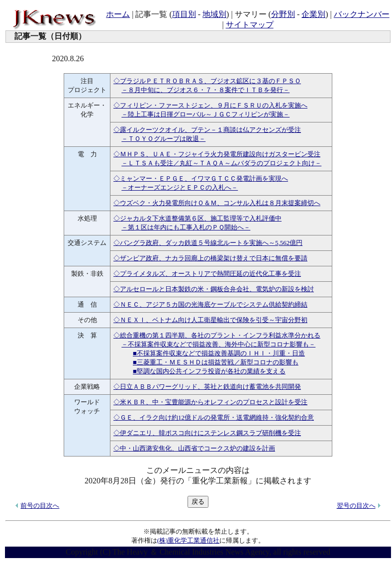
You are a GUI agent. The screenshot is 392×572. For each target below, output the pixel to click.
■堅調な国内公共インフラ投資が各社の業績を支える (209, 371)
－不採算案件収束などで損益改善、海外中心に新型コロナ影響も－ (218, 344)
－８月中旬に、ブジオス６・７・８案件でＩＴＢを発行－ (205, 90)
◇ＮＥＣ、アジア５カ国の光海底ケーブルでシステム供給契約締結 (210, 304)
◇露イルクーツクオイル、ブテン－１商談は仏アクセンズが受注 (207, 130)
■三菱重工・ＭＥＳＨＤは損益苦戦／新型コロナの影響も (216, 362)
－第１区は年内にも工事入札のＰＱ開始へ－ (186, 227)
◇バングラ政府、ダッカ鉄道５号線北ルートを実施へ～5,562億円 (208, 243)
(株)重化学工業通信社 (189, 540)
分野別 (283, 14)
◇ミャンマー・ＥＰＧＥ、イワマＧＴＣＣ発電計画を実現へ (201, 178)
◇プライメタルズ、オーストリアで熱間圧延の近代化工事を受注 (207, 274)
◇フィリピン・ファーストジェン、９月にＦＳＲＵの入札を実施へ (210, 105)
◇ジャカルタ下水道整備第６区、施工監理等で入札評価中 (197, 218)
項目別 (184, 14)
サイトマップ (250, 25)
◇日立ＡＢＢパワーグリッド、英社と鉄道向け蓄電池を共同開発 (207, 387)
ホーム (118, 14)
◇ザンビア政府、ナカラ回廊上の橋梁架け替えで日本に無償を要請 (210, 258)
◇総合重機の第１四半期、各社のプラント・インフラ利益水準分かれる (217, 335)
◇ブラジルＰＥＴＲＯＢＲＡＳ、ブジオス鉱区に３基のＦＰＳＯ (207, 81)
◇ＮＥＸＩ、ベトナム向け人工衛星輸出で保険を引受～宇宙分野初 (210, 320)
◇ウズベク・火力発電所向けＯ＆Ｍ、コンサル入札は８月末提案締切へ (217, 203)
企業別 (313, 14)
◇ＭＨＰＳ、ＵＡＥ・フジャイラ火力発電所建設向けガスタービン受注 (217, 154)
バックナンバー (362, 14)
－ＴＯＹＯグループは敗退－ (163, 139)
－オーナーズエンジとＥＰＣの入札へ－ (180, 187)
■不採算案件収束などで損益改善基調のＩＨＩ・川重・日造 (219, 353)
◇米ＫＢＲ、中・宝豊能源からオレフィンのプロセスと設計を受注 (210, 402)
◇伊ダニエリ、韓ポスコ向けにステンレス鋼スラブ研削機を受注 (207, 433)
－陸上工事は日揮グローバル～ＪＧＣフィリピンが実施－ (205, 114)
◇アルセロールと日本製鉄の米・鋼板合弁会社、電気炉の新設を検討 (214, 289)
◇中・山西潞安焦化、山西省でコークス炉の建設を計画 (194, 448)
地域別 (214, 14)
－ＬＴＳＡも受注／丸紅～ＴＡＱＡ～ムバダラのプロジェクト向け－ (221, 163)
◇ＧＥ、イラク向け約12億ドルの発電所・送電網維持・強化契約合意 (214, 417)
